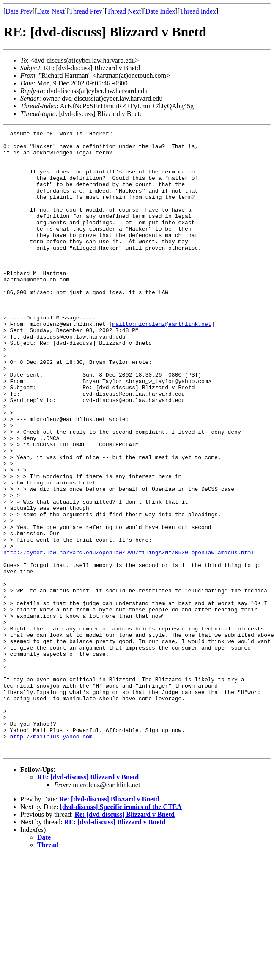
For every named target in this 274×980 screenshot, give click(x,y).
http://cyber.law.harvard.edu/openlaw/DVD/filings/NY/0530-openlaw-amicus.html (129, 637)
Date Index (160, 11)
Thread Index (198, 11)
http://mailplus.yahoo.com (51, 858)
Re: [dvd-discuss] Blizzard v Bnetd (109, 924)
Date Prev (19, 11)
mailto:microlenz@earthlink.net (162, 363)
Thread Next (124, 11)
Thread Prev (86, 11)
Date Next (51, 11)
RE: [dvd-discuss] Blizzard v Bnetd (88, 902)
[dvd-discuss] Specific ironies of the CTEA (121, 931)
